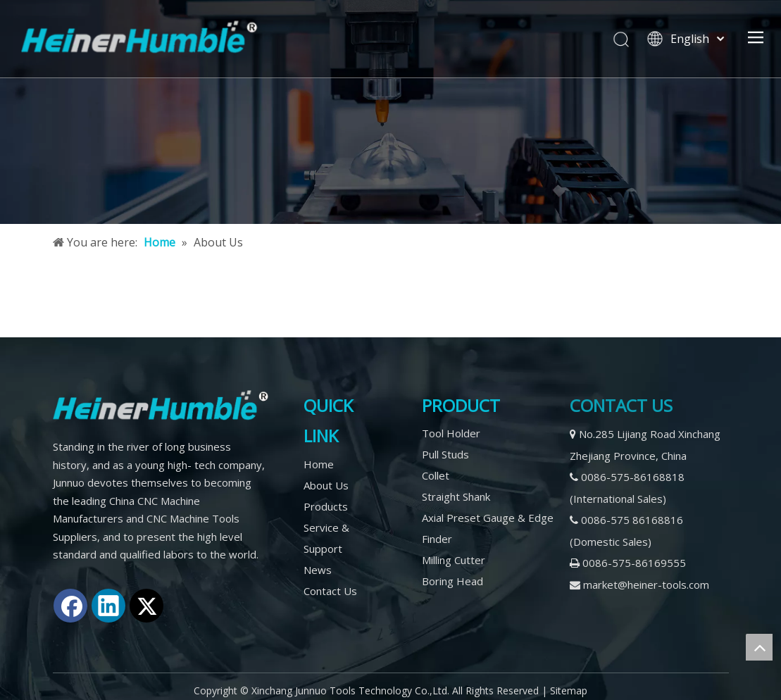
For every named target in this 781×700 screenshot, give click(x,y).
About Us (326, 485)
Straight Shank (456, 496)
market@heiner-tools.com (646, 585)
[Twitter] (146, 606)
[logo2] (161, 405)
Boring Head (452, 581)
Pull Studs (445, 454)
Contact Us (330, 591)
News (318, 570)
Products (326, 506)
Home (319, 464)
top (759, 647)
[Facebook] (70, 606)
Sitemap (569, 690)
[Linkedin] (108, 606)
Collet (436, 475)
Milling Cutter (454, 560)
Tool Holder (451, 433)
